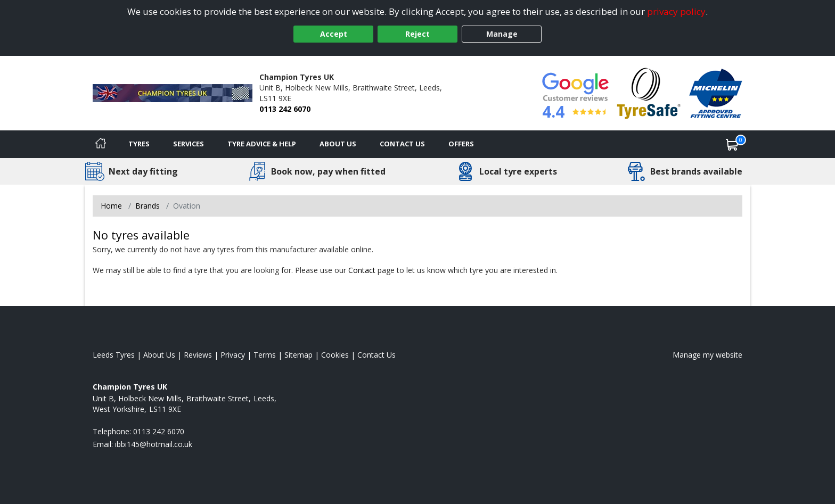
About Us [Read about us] (159, 355)
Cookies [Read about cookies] (335, 355)
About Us (338, 144)
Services (189, 144)
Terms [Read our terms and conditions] (265, 355)
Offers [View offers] (461, 144)
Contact (362, 270)
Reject (418, 34)
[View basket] (732, 144)
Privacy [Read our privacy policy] (233, 355)
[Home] (101, 144)
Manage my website (707, 355)
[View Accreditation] (649, 92)
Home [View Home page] (111, 206)
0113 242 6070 (285, 109)
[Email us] (154, 444)
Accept (334, 34)
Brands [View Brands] (148, 206)
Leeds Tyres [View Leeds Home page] (114, 355)
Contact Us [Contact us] (402, 144)
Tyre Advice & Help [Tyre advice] (262, 144)
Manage (502, 34)
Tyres (139, 144)
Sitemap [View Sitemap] (298, 355)
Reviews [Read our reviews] (198, 355)
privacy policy (676, 11)
